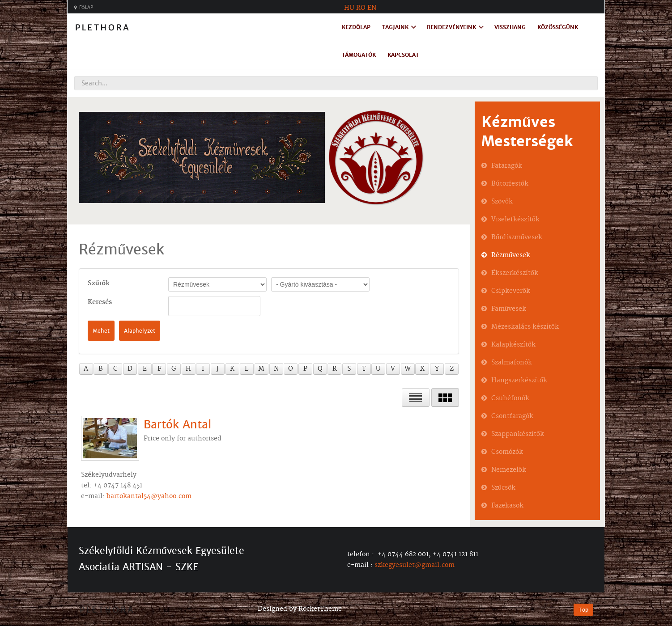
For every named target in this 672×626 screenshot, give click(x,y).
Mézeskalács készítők (525, 327)
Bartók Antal (177, 424)
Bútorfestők (510, 184)
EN (372, 8)
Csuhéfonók (510, 398)
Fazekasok (507, 506)
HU (349, 8)
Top (583, 610)
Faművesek (509, 309)
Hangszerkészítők (519, 381)
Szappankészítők (518, 434)
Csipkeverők (511, 291)
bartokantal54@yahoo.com (149, 496)
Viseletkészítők (515, 220)
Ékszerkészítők (515, 273)
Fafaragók (507, 166)
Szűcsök (503, 488)
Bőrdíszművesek (517, 237)
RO (361, 8)
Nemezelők (509, 470)
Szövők (502, 202)
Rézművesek (511, 255)
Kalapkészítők (513, 345)
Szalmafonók (512, 363)
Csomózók (507, 452)
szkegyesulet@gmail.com (415, 565)
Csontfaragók (512, 416)
